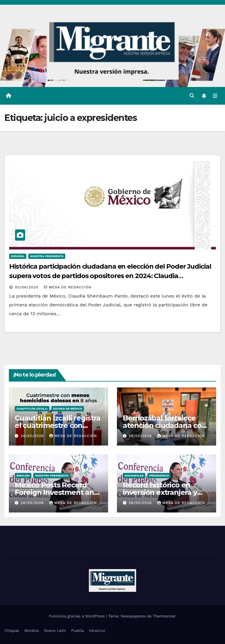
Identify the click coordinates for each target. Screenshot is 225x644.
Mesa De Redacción (67, 287)
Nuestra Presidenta (47, 256)
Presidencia (159, 475)
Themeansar (164, 616)
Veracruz (97, 631)
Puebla (78, 631)
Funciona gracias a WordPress (78, 616)
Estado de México (68, 409)
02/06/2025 (27, 287)
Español (18, 256)
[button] (192, 96)
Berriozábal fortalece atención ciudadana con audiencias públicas (164, 425)
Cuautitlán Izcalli (32, 409)
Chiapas (12, 631)
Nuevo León (55, 631)
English (23, 475)
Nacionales (134, 475)
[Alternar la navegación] (215, 96)
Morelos (32, 631)
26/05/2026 (33, 436)
